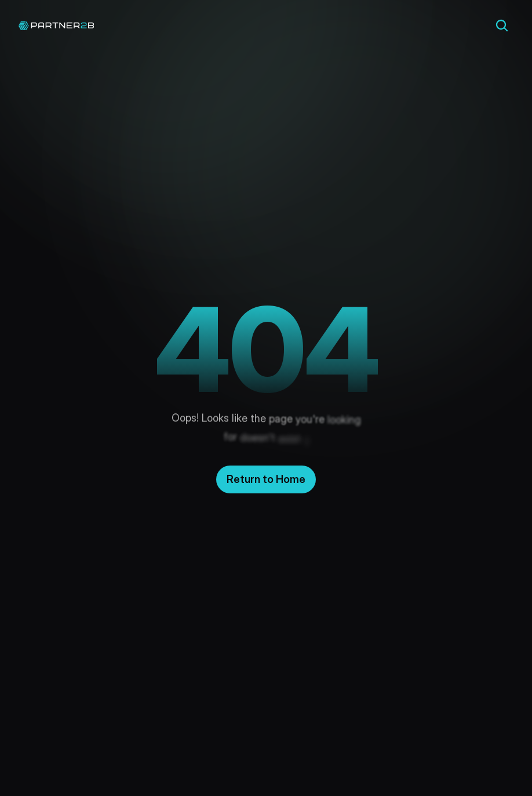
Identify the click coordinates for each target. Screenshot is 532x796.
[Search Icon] (502, 26)
